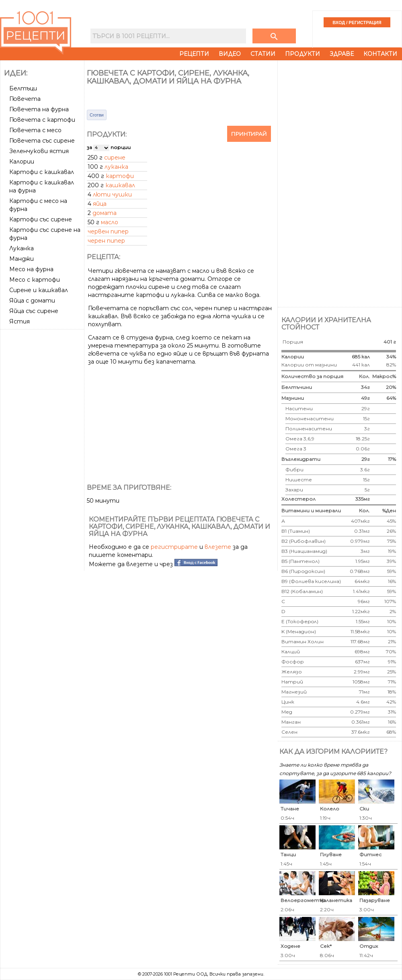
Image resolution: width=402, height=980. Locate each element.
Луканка (22, 248)
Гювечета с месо (35, 130)
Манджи (22, 259)
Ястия (19, 321)
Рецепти (194, 54)
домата (105, 213)
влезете (218, 547)
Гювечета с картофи (42, 120)
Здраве (342, 54)
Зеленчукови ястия (39, 151)
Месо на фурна (31, 269)
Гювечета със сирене (42, 141)
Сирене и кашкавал (39, 290)
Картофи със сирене (41, 219)
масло (110, 222)
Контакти (380, 54)
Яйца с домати (32, 301)
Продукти (303, 54)
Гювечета (25, 99)
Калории (22, 162)
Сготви (97, 115)
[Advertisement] (43, 453)
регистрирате (174, 547)
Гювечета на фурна (39, 109)
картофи (120, 176)
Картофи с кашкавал (42, 172)
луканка (116, 167)
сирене (115, 158)
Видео (230, 54)
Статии (263, 54)
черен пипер (106, 241)
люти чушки (112, 194)
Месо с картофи (35, 280)
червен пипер (108, 231)
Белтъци (23, 88)
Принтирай (249, 134)
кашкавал (120, 185)
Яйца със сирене (34, 311)
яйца (100, 204)
